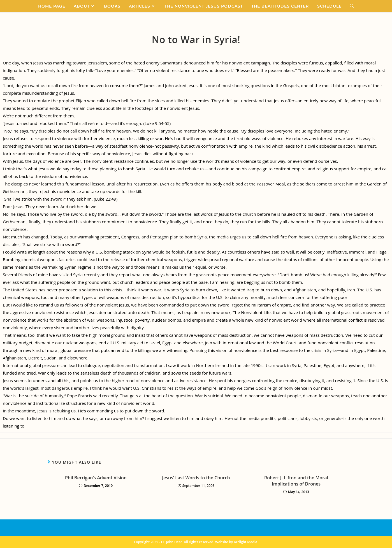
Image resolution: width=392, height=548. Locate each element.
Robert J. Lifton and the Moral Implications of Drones (296, 481)
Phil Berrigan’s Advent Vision (96, 478)
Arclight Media (245, 542)
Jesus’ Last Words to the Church (196, 478)
